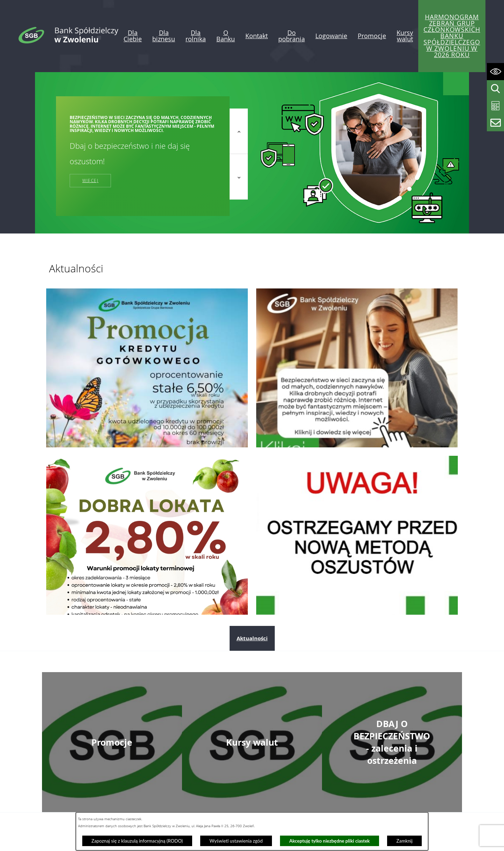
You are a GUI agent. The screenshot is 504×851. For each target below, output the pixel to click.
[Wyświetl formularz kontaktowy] (495, 123)
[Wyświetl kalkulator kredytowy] (495, 106)
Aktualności (252, 638)
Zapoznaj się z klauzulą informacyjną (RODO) (137, 841)
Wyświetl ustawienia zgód (236, 841)
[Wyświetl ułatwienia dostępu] (495, 72)
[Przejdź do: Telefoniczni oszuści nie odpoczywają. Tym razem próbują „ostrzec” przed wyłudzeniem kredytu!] (357, 535)
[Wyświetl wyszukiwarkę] (495, 89)
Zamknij (405, 841)
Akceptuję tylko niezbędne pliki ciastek (330, 841)
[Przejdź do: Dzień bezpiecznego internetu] (357, 368)
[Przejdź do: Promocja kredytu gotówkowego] (147, 368)
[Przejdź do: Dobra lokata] (147, 535)
